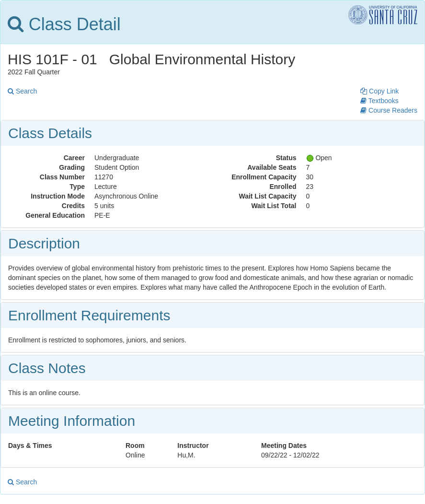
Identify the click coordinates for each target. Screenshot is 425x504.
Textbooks (379, 101)
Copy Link (379, 91)
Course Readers (389, 110)
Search (22, 91)
